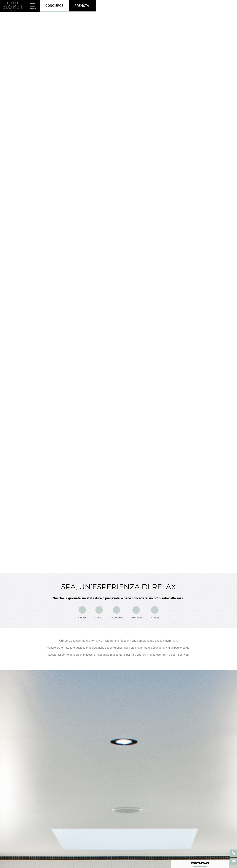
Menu (33, 7)
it (228, 6)
